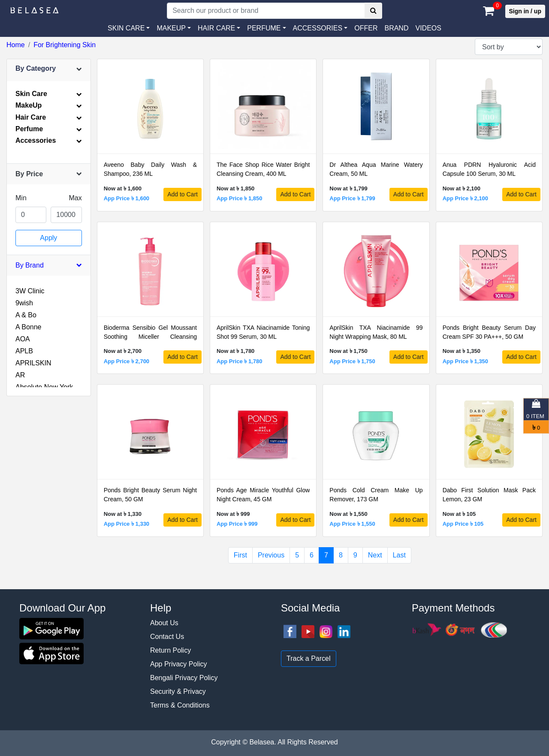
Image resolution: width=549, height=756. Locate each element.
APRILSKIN (33, 363)
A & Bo (26, 315)
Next (375, 555)
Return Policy (170, 650)
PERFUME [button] (264, 28)
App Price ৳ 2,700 (127, 361)
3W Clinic (30, 291)
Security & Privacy (178, 691)
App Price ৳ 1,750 (352, 361)
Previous (271, 555)
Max (75, 198)
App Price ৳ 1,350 (465, 361)
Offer (366, 28)
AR (20, 375)
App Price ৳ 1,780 (239, 361)
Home (16, 45)
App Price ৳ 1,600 (127, 198)
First (240, 555)
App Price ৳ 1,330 (127, 524)
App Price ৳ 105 (463, 524)
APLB (24, 351)
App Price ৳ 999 (237, 524)
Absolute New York (44, 387)
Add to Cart (182, 194)
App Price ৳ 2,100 (465, 198)
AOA (23, 339)
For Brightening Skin (65, 45)
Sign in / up (525, 11)
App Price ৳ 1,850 (239, 198)
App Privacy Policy (179, 664)
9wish (24, 303)
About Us (164, 623)
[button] (320, 28)
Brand (396, 28)
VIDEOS (428, 28)
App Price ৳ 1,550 (352, 524)
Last (399, 555)
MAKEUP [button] (171, 28)
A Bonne (29, 327)
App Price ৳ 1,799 (352, 198)
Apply (48, 238)
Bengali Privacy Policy (184, 678)
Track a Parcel (309, 658)
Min (21, 198)
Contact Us (167, 637)
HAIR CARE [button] (216, 28)
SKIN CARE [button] (126, 28)
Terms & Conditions (180, 705)
